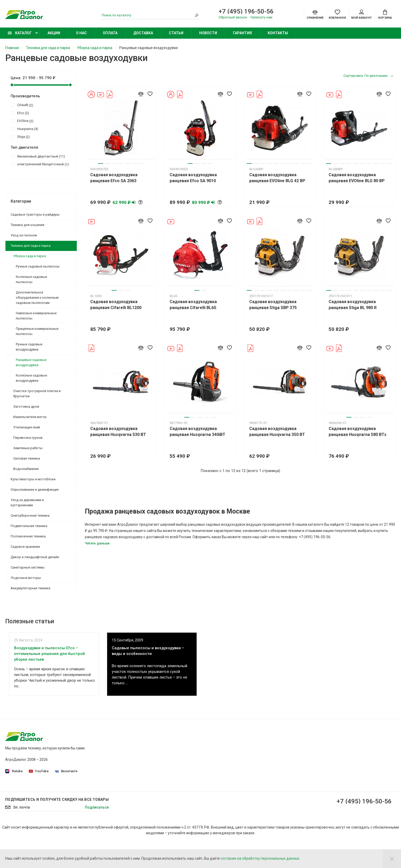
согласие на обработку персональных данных (260, 858)
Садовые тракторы (286, 744)
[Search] (197, 15)
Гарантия (242, 33)
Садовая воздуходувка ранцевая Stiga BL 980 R (353, 305)
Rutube (14, 771)
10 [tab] (310, 163)
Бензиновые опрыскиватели (294, 781)
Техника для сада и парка (31, 246)
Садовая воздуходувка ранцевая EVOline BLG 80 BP (357, 178)
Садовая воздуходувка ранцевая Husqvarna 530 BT (118, 432)
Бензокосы (279, 766)
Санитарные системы (28, 567)
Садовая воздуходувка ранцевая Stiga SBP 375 (273, 305)
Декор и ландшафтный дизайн (35, 557)
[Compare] (315, 14)
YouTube (39, 771)
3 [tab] (114, 163)
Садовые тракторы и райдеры (35, 214)
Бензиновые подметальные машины (301, 795)
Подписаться (97, 833)
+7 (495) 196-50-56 (246, 11)
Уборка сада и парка (30, 256)
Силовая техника (27, 458)
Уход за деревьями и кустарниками (27, 503)
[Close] (392, 859)
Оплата (110, 33)
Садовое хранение (25, 547)
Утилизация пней (27, 427)
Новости (208, 33)
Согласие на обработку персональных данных (178, 759)
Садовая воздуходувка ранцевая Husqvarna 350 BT (277, 432)
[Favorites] (337, 14)
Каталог (20, 33)
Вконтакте (66, 771)
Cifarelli (22, 105)
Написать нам (261, 17)
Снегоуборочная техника (30, 515)
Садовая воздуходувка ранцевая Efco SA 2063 (114, 178)
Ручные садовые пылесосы (38, 266)
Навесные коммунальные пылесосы (36, 316)
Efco (20, 113)
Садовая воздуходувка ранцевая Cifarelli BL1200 (116, 305)
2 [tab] (107, 163)
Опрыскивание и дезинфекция (35, 490)
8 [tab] (296, 163)
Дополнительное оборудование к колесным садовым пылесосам (37, 298)
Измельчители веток (30, 417)
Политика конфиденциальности (165, 751)
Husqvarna (24, 129)
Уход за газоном (24, 235)
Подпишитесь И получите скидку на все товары (57, 825)
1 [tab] (101, 163)
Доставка (143, 33)
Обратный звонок (233, 17)
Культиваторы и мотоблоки (33, 479)
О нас (81, 33)
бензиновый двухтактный (38, 156)
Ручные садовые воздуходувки (29, 347)
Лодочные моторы (26, 578)
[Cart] (385, 14)
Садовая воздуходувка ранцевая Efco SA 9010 (193, 178)
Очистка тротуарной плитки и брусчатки (37, 394)
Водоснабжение (26, 469)
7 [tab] (141, 163)
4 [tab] (121, 163)
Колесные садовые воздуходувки (31, 378)
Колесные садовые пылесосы (31, 279)
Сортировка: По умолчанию (366, 76)
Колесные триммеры (287, 773)
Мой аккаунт (361, 15)
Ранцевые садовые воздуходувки (31, 362)
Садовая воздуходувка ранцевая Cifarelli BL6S (193, 305)
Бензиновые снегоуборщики (294, 788)
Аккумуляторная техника (30, 588)
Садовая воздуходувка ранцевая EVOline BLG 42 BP (277, 178)
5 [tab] (128, 163)
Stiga (20, 136)
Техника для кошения (27, 225)
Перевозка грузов (28, 438)
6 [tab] (134, 163)
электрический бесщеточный (40, 164)
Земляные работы (28, 448)
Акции (54, 33)
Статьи (176, 33)
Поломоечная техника (28, 536)
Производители (151, 766)
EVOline (22, 121)
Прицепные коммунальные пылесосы (37, 331)
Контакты (278, 33)
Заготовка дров (26, 406)
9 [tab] (303, 163)
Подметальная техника (29, 526)
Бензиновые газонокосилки (293, 759)
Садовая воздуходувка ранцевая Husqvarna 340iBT (198, 432)
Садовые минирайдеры (290, 751)
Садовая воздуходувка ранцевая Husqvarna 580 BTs (358, 432)
